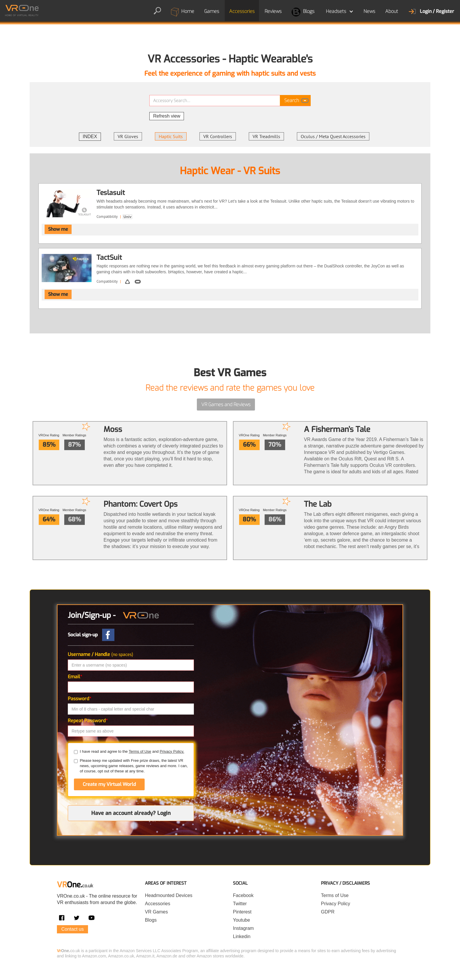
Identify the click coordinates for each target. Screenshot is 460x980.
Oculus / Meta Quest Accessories (333, 136)
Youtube (241, 920)
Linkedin (242, 936)
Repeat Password (88, 721)
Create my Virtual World (109, 784)
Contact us (72, 929)
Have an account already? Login (131, 813)
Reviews (273, 11)
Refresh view (167, 116)
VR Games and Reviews (226, 405)
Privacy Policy (336, 904)
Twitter (240, 904)
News (369, 11)
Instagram (243, 928)
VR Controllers (218, 136)
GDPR (328, 912)
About (392, 11)
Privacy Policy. (172, 751)
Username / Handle (100, 654)
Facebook (243, 895)
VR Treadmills (266, 136)
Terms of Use (140, 751)
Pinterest (242, 912)
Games (212, 11)
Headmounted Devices (169, 895)
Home (183, 12)
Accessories (242, 11)
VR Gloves (128, 136)
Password (80, 699)
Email (75, 677)
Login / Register (437, 11)
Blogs (303, 12)
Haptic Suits (171, 136)
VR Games (156, 912)
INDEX (90, 137)
